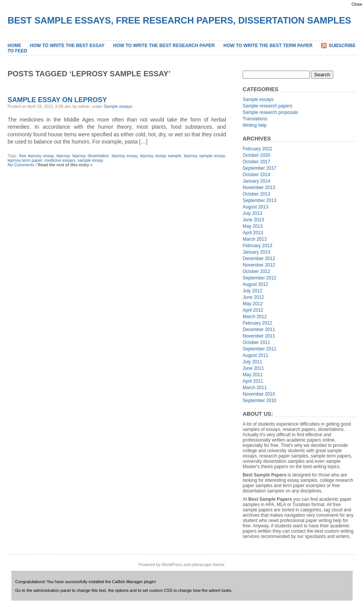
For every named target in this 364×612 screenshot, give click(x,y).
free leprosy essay (37, 156)
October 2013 (257, 194)
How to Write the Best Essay (67, 46)
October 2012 (257, 271)
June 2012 (253, 297)
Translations (255, 119)
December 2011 (259, 330)
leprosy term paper (25, 160)
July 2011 (252, 362)
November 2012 (259, 265)
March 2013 (255, 239)
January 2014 (257, 181)
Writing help (255, 125)
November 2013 (259, 188)
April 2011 (253, 381)
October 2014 (257, 175)
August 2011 (255, 355)
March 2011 (255, 388)
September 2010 (260, 401)
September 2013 (260, 200)
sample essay (90, 160)
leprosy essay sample (161, 156)
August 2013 (255, 207)
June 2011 (253, 368)
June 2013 (253, 220)
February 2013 (257, 246)
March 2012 (255, 317)
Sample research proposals (270, 112)
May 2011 (253, 375)
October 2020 (257, 155)
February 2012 (257, 323)
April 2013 (253, 233)
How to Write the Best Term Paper (268, 46)
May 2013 (253, 226)
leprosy (63, 156)
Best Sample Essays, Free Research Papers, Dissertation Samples (179, 20)
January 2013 (257, 252)
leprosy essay (125, 156)
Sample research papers (268, 106)
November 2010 (259, 394)
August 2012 (255, 284)
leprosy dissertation (91, 156)
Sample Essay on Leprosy (57, 100)
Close (357, 4)
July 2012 (252, 291)
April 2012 (253, 310)
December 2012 (259, 259)
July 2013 (252, 213)
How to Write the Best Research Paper (164, 46)
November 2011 (259, 336)
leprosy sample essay (204, 156)
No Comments (21, 165)
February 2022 (257, 149)
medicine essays (60, 160)
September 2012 (260, 278)
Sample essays (118, 106)
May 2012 (253, 304)
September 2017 (260, 168)
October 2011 (257, 342)
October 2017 (257, 162)
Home (14, 46)
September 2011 (260, 349)
